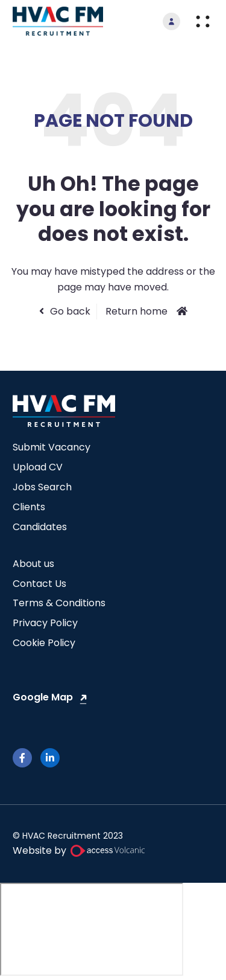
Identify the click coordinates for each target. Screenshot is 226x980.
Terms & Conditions (59, 603)
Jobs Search (42, 487)
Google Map (43, 697)
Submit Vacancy (52, 447)
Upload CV (38, 467)
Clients (29, 507)
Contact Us (39, 584)
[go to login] (171, 21)
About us (33, 564)
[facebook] (22, 758)
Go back (70, 311)
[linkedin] (50, 758)
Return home (137, 311)
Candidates (40, 527)
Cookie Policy (44, 643)
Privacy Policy (45, 623)
